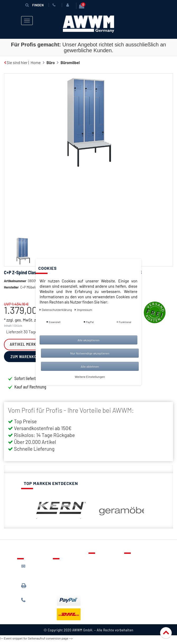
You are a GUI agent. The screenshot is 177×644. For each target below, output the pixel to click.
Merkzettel (102, 569)
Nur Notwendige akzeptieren (90, 353)
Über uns (136, 561)
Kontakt (99, 561)
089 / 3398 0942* (31, 589)
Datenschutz (139, 569)
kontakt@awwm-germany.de (36, 572)
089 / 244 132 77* (34, 604)
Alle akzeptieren (88, 340)
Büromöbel (70, 61)
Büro (51, 61)
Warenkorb (102, 576)
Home (36, 61)
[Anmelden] (68, 5)
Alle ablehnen (90, 366)
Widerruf (136, 584)
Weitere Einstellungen (90, 377)
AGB (132, 576)
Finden (34, 5)
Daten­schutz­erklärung (56, 310)
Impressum (138, 592)
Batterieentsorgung (74, 587)
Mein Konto (102, 584)
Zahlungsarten (69, 579)
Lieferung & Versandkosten (70, 569)
